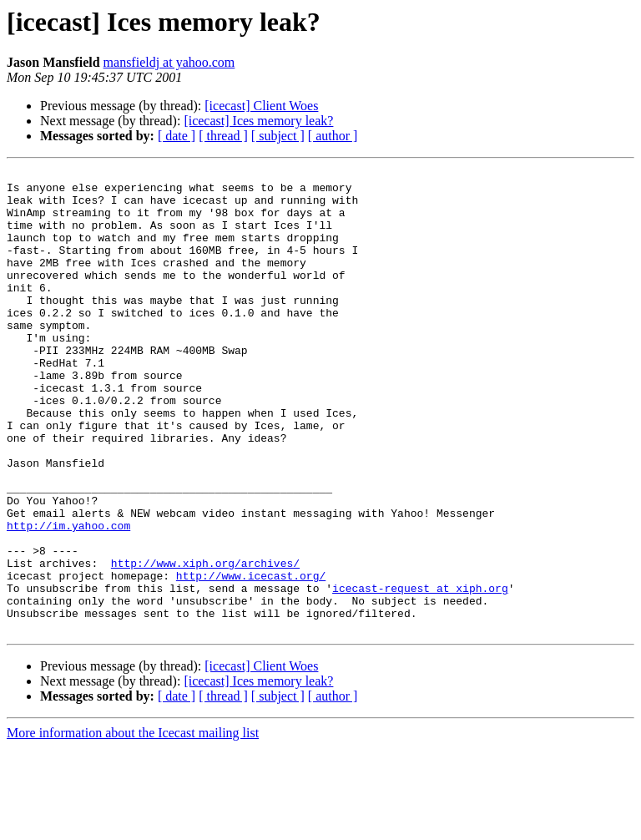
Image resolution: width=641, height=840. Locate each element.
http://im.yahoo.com (68, 598)
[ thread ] (223, 136)
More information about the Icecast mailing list (133, 825)
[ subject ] (278, 136)
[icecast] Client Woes (261, 106)
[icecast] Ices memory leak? (258, 121)
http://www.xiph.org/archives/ (205, 643)
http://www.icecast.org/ (251, 658)
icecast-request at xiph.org (420, 673)
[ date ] (177, 136)
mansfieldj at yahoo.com (169, 62)
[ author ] (333, 136)
